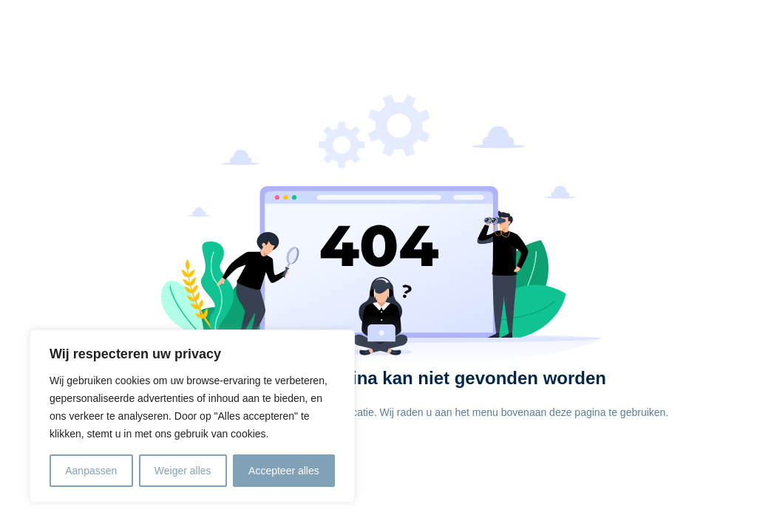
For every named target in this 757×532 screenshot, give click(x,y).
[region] (192, 416)
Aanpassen (91, 471)
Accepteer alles (284, 471)
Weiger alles (183, 471)
